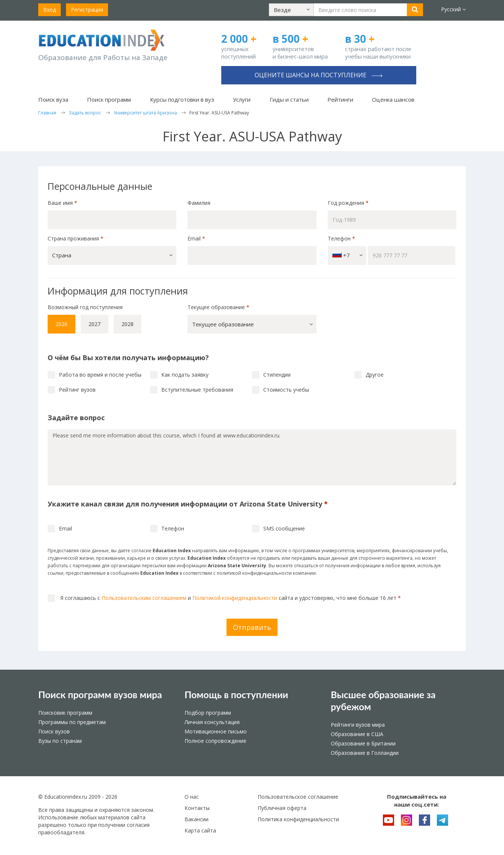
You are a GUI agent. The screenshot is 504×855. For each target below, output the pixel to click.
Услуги (242, 99)
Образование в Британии (363, 743)
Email (196, 238)
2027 (94, 324)
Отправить (252, 627)
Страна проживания (76, 238)
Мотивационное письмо (216, 731)
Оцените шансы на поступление (319, 75)
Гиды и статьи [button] (289, 99)
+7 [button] (347, 255)
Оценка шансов (393, 99)
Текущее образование (218, 307)
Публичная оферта (282, 808)
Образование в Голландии (365, 753)
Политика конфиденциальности (298, 819)
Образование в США (357, 734)
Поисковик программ (65, 713)
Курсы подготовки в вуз (182, 99)
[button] (291, 10)
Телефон (341, 238)
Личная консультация (212, 722)
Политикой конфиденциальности (235, 598)
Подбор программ (208, 713)
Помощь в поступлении (236, 694)
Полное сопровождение (215, 741)
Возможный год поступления (85, 307)
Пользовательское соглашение (298, 797)
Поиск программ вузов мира (100, 694)
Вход (49, 10)
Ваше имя (62, 203)
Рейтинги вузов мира (358, 725)
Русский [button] (453, 9)
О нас (192, 797)
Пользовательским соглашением (144, 598)
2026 (61, 324)
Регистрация (87, 10)
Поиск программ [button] (109, 99)
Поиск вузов (54, 731)
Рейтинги (340, 99)
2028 (127, 324)
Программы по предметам (72, 722)
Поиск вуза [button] (53, 99)
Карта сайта (200, 830)
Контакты (197, 808)
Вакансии (196, 819)
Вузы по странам (60, 741)
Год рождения (349, 203)
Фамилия (199, 203)
